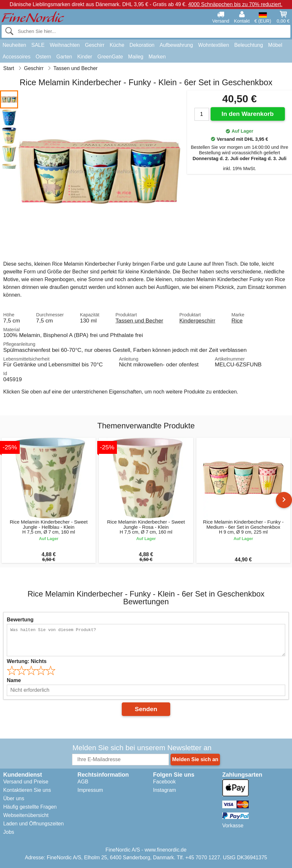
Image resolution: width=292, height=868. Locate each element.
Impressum (90, 790)
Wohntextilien (214, 45)
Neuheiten (14, 45)
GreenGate (110, 57)
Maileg (136, 57)
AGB (83, 782)
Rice (237, 321)
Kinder (85, 57)
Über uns (14, 798)
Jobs (9, 832)
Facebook (164, 782)
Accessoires (16, 57)
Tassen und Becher (139, 321)
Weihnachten (65, 45)
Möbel (275, 45)
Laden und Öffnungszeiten (33, 824)
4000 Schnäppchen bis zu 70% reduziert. (235, 4)
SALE (38, 45)
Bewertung (20, 620)
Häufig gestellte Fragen (30, 807)
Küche (117, 45)
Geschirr (95, 45)
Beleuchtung (249, 45)
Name (14, 680)
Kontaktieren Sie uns (27, 790)
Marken (157, 57)
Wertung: (27, 661)
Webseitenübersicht (26, 815)
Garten (64, 57)
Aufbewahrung (176, 45)
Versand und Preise (26, 782)
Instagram (165, 790)
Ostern (43, 57)
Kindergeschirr (197, 321)
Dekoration (142, 45)
